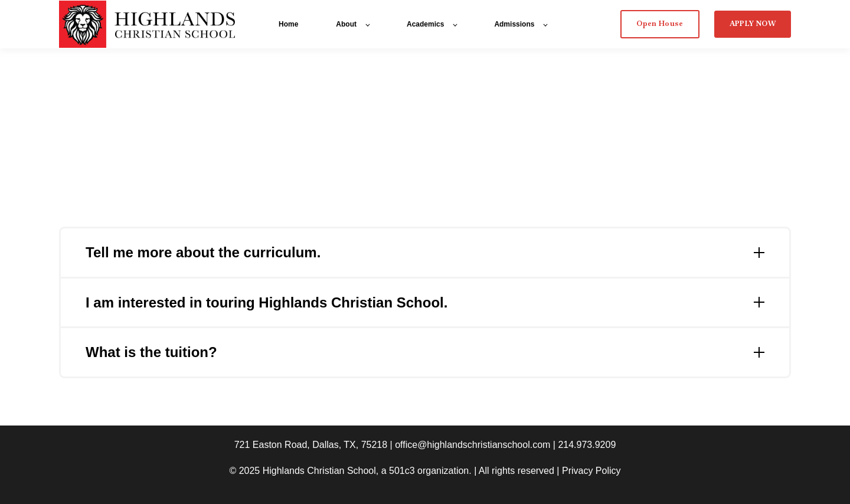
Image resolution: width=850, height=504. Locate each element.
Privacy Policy (591, 471)
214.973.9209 (587, 445)
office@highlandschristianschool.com (473, 445)
